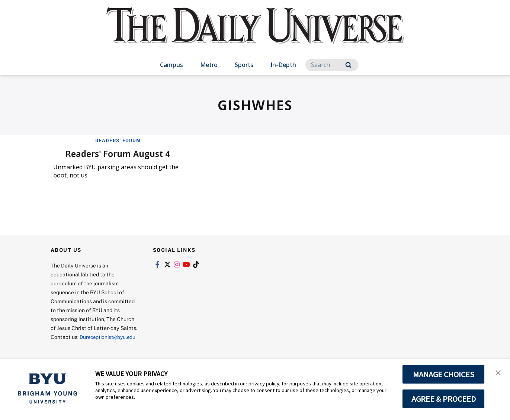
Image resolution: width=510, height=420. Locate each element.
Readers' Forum (118, 140)
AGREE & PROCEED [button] (444, 399)
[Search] (332, 65)
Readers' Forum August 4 (118, 153)
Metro (209, 65)
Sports (244, 65)
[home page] (255, 33)
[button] (498, 372)
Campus (171, 65)
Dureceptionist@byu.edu (81, 345)
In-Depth (283, 65)
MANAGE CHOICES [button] (444, 374)
